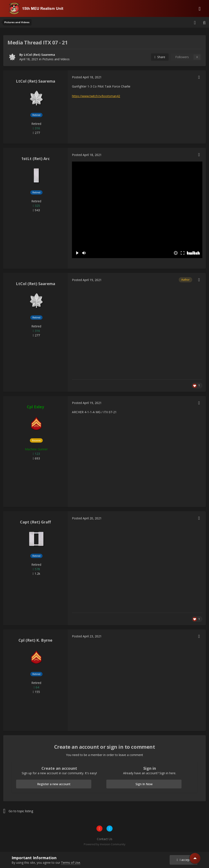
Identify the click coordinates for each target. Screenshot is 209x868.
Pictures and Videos (56, 59)
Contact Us (105, 839)
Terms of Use (71, 863)
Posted (87, 77)
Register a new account (54, 784)
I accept (184, 860)
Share (160, 57)
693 (36, 458)
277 (36, 133)
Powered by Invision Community (105, 844)
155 (36, 692)
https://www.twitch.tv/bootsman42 (96, 96)
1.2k (36, 574)
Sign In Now (144, 784)
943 (36, 210)
